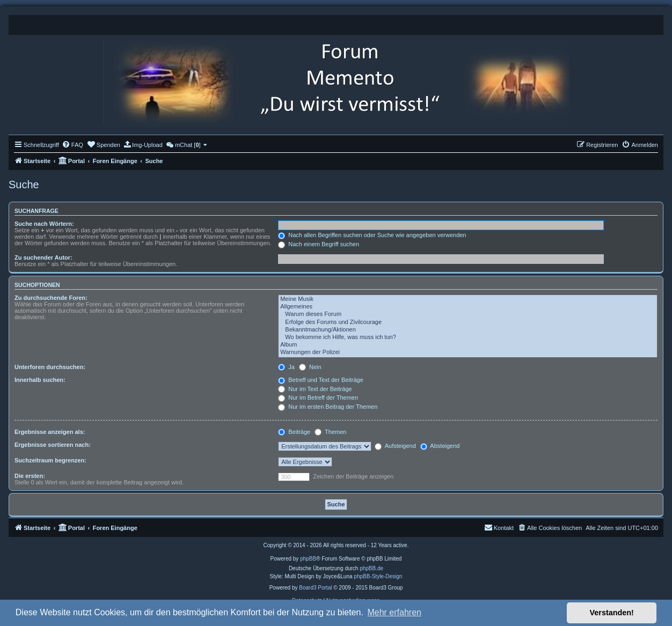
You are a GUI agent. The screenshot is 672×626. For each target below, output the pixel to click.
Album (468, 345)
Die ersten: (30, 476)
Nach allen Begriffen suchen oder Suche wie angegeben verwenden (372, 235)
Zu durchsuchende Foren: (51, 298)
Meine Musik (468, 299)
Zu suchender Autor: (43, 257)
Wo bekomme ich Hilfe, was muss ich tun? (468, 337)
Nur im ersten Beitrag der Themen (328, 407)
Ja (286, 367)
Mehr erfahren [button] (394, 612)
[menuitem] (72, 145)
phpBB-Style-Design (378, 576)
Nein (310, 367)
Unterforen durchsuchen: (50, 367)
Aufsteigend (395, 446)
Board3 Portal (315, 588)
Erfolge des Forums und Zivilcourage (468, 322)
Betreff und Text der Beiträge (321, 380)
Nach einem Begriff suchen (319, 244)
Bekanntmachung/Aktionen (468, 330)
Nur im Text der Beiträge (315, 389)
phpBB (308, 559)
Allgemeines (468, 307)
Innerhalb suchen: (40, 380)
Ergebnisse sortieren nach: (53, 445)
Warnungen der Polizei (468, 352)
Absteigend (440, 446)
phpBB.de (371, 568)
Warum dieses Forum (468, 314)
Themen (330, 432)
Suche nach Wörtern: (44, 224)
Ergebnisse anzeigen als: (50, 432)
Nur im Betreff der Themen (318, 397)
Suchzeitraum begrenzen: (50, 460)
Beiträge (294, 432)
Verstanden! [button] (612, 613)
